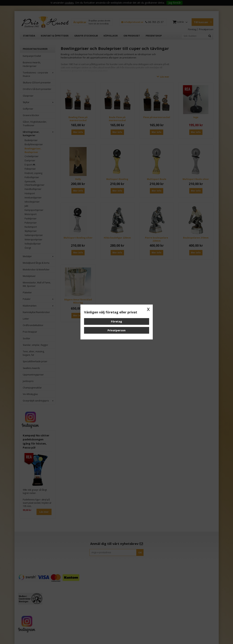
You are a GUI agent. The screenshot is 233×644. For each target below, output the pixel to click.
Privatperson (116, 330)
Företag (116, 321)
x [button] (148, 309)
